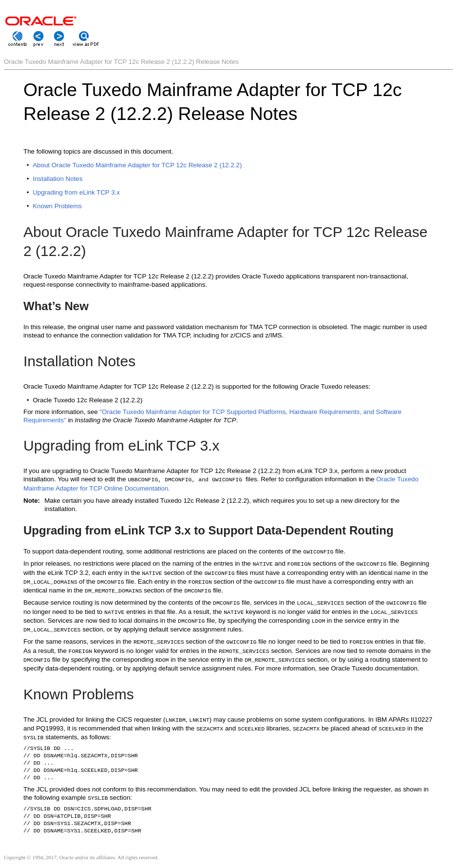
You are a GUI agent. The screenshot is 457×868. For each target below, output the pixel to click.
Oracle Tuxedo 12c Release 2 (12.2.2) (87, 400)
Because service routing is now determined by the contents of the (118, 602)
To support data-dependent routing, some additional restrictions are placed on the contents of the (163, 551)
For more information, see (61, 412)
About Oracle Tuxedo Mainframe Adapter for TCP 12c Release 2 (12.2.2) (137, 165)
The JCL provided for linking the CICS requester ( (94, 720)
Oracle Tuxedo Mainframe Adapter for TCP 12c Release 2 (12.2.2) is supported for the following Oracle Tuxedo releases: (197, 386)
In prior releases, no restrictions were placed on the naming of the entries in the (138, 563)
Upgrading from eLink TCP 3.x (76, 192)
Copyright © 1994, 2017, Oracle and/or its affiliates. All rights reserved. (81, 857)
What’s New (56, 306)
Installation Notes (57, 179)
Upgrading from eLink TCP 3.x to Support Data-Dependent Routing (209, 530)
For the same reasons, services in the (78, 641)
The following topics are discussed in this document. (98, 151)
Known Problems (57, 206)
